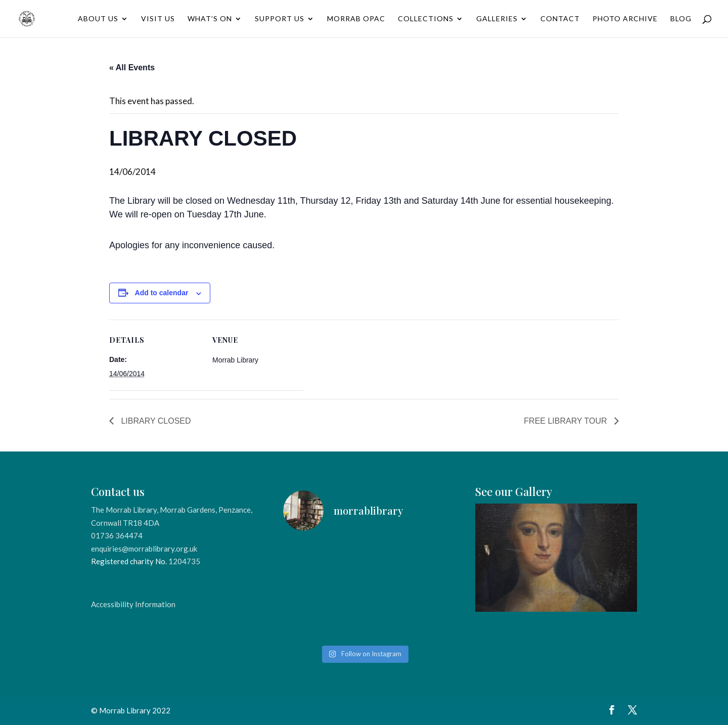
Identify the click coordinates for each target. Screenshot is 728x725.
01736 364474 (117, 535)
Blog (681, 19)
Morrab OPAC (356, 19)
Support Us (280, 19)
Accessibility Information (133, 604)
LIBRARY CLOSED (155, 421)
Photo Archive (625, 19)
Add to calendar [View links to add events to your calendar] (162, 293)
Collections (426, 19)
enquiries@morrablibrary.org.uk (144, 549)
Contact (560, 19)
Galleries (497, 19)
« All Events (132, 67)
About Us (98, 19)
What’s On (210, 19)
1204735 (184, 561)
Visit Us (158, 19)
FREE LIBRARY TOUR (566, 421)
